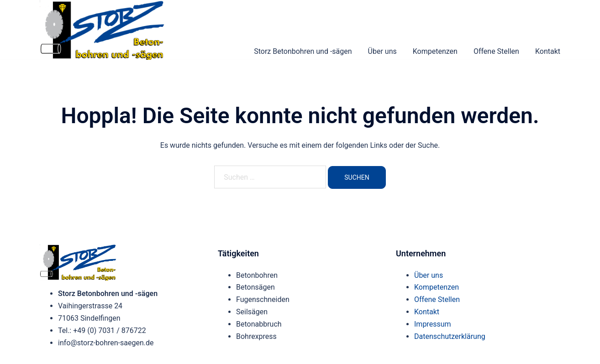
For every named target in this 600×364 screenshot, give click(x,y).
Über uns (382, 51)
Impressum (433, 324)
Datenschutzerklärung (450, 336)
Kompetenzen (435, 51)
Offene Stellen (496, 51)
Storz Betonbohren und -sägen (303, 51)
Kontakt (548, 51)
